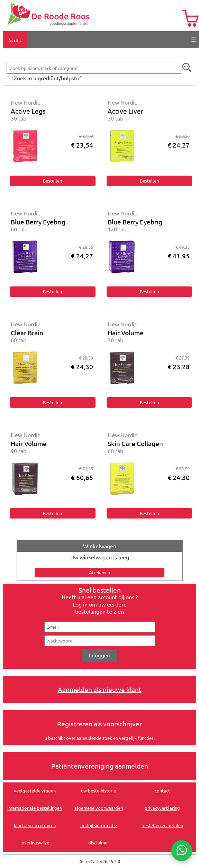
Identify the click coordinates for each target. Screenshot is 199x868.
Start (15, 39)
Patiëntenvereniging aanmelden (100, 766)
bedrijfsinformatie (99, 825)
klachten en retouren (35, 825)
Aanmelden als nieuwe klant (100, 689)
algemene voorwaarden (99, 808)
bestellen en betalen (162, 825)
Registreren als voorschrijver (99, 724)
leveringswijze (35, 843)
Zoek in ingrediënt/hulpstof (48, 78)
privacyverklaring (162, 808)
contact (162, 791)
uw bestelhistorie (98, 791)
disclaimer (99, 843)
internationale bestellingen (35, 808)
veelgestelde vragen (35, 791)
